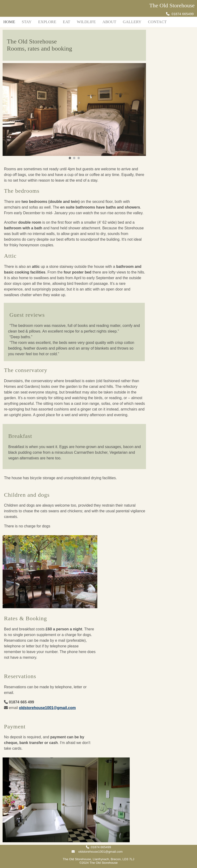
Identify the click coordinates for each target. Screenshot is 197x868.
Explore (47, 22)
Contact (157, 22)
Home (9, 22)
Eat (66, 22)
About (109, 22)
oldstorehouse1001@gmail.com (47, 708)
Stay (27, 22)
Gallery (132, 22)
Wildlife (86, 22)
